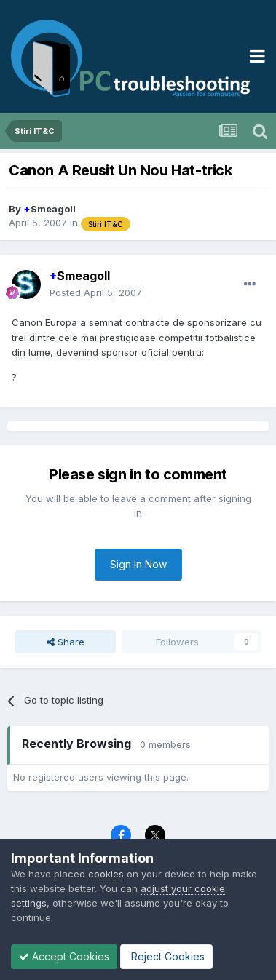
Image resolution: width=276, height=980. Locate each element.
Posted (96, 292)
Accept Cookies (64, 956)
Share (66, 642)
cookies (106, 874)
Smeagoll (50, 209)
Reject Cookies (166, 956)
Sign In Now (138, 564)
